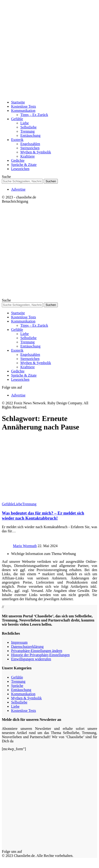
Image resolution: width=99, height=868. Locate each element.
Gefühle (8, 504)
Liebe (18, 504)
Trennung (29, 504)
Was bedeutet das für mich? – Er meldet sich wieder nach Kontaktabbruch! (43, 516)
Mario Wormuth (25, 546)
